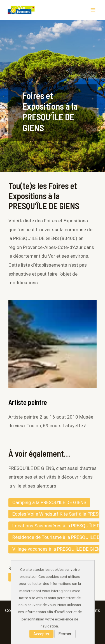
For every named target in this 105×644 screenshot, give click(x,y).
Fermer (65, 634)
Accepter (41, 634)
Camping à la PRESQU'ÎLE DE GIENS (49, 502)
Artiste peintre (28, 402)
